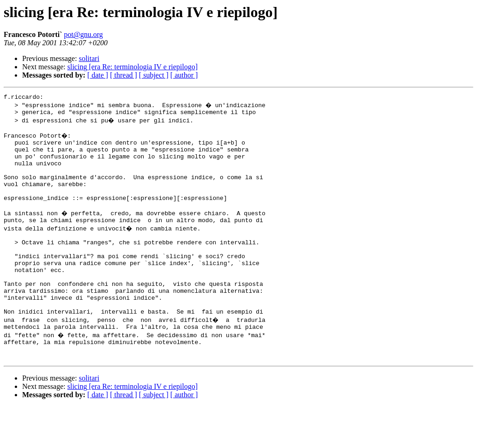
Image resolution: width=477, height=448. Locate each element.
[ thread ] (124, 75)
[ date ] (98, 75)
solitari (89, 58)
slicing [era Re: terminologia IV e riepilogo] (133, 67)
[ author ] (184, 75)
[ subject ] (154, 75)
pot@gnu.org (84, 34)
